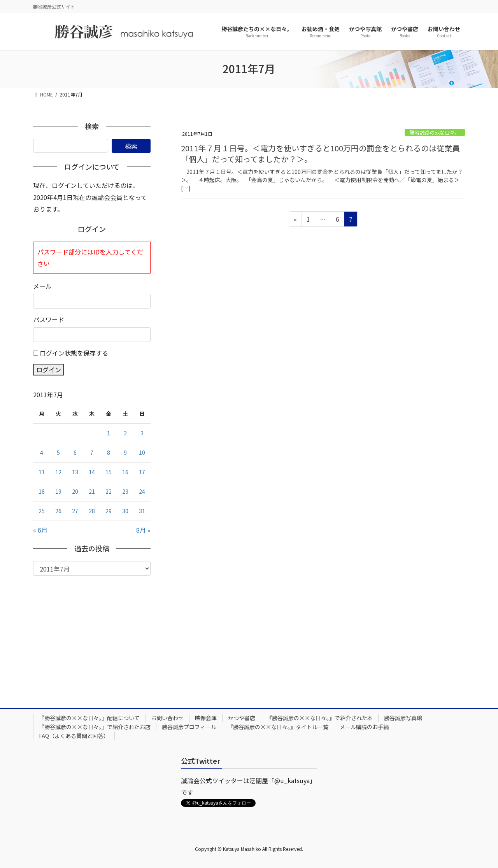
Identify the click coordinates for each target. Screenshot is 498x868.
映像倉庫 (206, 718)
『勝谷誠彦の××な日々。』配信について (89, 718)
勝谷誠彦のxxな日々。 (435, 132)
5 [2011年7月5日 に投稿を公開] (58, 452)
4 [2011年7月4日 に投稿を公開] (42, 452)
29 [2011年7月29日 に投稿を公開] (109, 511)
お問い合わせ (167, 718)
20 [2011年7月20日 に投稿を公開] (75, 491)
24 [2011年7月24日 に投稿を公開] (142, 491)
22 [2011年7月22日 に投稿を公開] (109, 491)
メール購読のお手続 (364, 727)
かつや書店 (242, 718)
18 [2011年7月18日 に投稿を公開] (42, 491)
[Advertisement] (92, 634)
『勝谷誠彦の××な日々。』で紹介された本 (320, 718)
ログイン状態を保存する (74, 353)
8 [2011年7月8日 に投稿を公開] (109, 452)
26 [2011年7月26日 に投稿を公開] (58, 511)
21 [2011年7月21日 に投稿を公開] (92, 491)
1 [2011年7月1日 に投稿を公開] (109, 433)
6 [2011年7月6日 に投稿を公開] (75, 452)
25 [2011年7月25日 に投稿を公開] (42, 511)
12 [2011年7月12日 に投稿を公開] (58, 472)
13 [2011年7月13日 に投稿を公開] (75, 472)
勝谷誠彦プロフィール (189, 727)
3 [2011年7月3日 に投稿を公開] (142, 433)
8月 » (143, 530)
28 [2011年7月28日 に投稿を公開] (92, 511)
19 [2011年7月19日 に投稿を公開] (58, 491)
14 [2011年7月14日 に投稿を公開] (92, 472)
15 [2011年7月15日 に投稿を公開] (109, 472)
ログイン (49, 370)
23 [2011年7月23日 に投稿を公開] (125, 491)
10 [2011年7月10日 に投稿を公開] (142, 452)
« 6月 (40, 530)
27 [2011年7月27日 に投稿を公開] (75, 511)
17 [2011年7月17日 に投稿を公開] (142, 472)
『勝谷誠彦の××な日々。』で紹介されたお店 (95, 727)
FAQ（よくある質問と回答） (74, 736)
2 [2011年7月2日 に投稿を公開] (125, 433)
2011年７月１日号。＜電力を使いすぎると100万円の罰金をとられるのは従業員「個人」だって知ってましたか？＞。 (320, 153)
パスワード (49, 319)
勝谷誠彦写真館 (403, 718)
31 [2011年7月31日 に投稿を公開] (142, 511)
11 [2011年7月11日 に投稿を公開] (42, 472)
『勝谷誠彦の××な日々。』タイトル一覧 (278, 727)
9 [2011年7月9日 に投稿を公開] (125, 452)
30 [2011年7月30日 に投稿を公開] (125, 511)
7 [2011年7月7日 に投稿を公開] (92, 452)
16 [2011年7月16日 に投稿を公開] (125, 472)
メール (42, 286)
